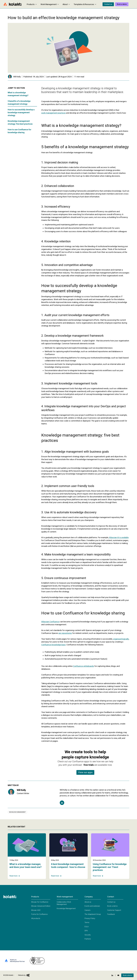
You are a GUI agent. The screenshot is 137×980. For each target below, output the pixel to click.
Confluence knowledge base (53, 645)
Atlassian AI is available (119, 537)
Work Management (50, 4)
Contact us (108, 4)
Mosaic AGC (36, 910)
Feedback (111, 914)
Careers (87, 910)
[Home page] (13, 4)
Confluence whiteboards (83, 666)
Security (88, 935)
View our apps (85, 772)
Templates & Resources (85, 4)
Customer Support (114, 910)
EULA (87, 927)
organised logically (121, 639)
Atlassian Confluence (50, 622)
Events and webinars (92, 906)
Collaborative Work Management (64, 903)
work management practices (54, 113)
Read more (15, 876)
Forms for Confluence (39, 914)
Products (32, 4)
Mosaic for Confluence (40, 902)
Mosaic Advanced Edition (41, 906)
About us (88, 902)
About (66, 4)
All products (36, 918)
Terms (87, 922)
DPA (86, 931)
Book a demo (122, 4)
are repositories (65, 633)
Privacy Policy (90, 918)
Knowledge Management (66, 908)
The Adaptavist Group (93, 914)
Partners (88, 939)
